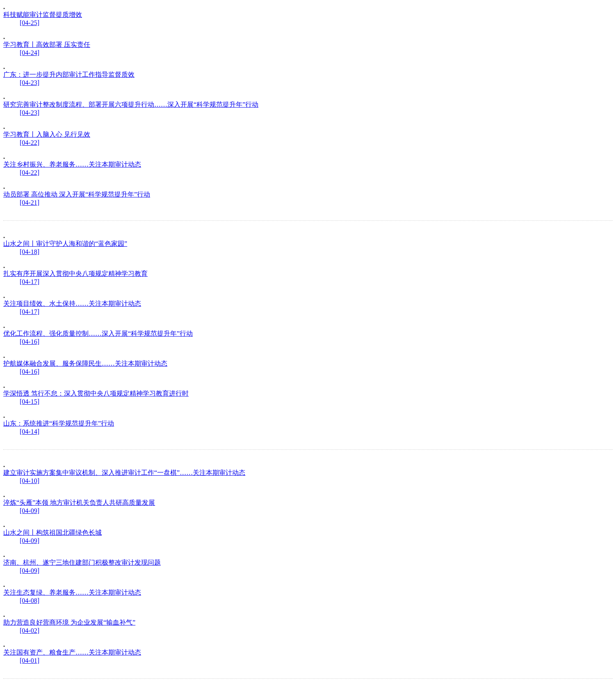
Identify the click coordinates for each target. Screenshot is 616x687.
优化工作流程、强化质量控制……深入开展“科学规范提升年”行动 (98, 333)
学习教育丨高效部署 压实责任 (47, 45)
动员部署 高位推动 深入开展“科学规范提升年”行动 (77, 194)
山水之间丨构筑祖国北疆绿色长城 (52, 532)
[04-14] (30, 432)
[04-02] (30, 631)
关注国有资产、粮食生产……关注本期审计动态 (72, 652)
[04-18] (30, 252)
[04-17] (30, 282)
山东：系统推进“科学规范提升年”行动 (59, 423)
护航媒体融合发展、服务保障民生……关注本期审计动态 (85, 363)
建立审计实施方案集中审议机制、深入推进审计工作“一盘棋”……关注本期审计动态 (124, 473)
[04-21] (30, 203)
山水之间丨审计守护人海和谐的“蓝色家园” (65, 244)
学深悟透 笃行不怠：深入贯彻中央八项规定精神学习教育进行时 (96, 393)
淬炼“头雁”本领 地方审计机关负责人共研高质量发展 (79, 503)
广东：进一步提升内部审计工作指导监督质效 (69, 74)
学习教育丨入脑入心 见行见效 (47, 134)
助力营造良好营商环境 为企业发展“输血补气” (69, 622)
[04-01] (30, 661)
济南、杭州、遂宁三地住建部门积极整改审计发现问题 (82, 562)
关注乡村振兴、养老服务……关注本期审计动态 (72, 164)
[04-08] (30, 601)
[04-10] (30, 481)
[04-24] (30, 53)
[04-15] (30, 402)
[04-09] (30, 511)
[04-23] (30, 83)
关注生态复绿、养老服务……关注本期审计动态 (72, 592)
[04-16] (30, 342)
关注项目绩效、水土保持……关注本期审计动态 (72, 303)
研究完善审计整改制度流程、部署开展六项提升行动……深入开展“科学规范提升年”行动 (131, 104)
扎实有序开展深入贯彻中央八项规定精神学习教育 (75, 274)
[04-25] (30, 23)
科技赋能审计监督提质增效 (43, 15)
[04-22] (30, 143)
